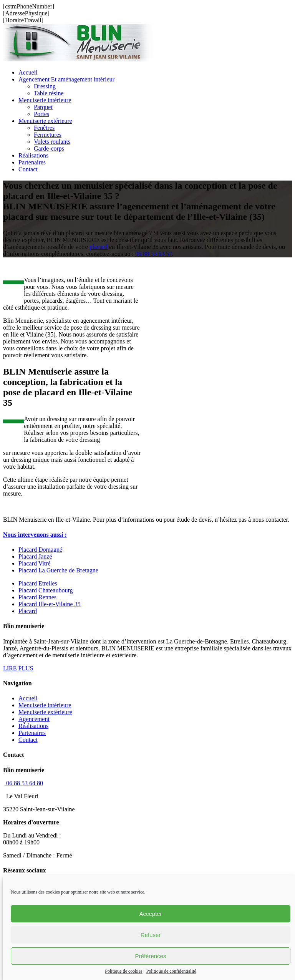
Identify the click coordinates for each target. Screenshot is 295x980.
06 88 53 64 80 (24, 783)
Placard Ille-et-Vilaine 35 (50, 604)
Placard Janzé (35, 556)
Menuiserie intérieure (45, 705)
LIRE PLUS (18, 668)
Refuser (151, 935)
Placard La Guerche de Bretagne (58, 570)
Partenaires (32, 733)
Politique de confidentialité (171, 971)
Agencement (34, 719)
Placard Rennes (37, 597)
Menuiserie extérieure (45, 712)
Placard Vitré (35, 563)
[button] (35, 535)
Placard (28, 611)
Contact (28, 740)
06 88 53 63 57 (154, 254)
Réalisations (33, 726)
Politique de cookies (123, 971)
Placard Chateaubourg (46, 590)
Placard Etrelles (38, 583)
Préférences (151, 956)
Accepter (150, 914)
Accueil (28, 698)
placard (99, 247)
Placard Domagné (40, 550)
